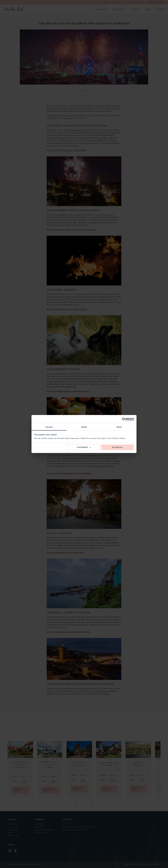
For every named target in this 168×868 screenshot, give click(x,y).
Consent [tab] (49, 427)
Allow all (117, 447)
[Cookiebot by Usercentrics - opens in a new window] (124, 419)
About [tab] (119, 427)
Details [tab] (84, 427)
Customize (84, 447)
